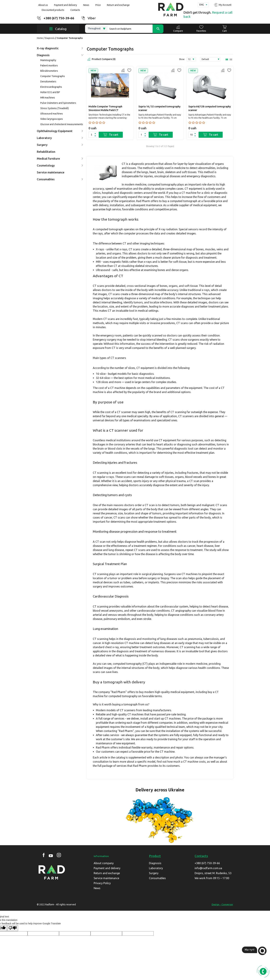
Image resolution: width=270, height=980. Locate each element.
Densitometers (48, 82)
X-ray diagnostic (60, 48)
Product (155, 856)
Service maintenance (51, 172)
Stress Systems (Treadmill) (54, 108)
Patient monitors (49, 66)
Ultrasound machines (52, 114)
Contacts (75, 10)
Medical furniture (60, 159)
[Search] (136, 29)
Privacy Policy (102, 883)
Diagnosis (50, 38)
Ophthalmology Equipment (60, 131)
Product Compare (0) (101, 59)
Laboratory (60, 138)
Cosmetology (60, 165)
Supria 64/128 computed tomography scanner (210, 108)
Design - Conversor (222, 904)
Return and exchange (118, 5)
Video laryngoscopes (52, 119)
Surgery (60, 145)
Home (40, 38)
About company (104, 863)
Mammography (48, 60)
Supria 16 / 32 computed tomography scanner (159, 108)
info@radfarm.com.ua (208, 868)
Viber (92, 18)
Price (98, 5)
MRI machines (48, 98)
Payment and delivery (66, 5)
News (86, 5)
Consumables (60, 179)
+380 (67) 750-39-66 (59, 18)
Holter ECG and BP (50, 92)
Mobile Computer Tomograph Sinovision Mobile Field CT (105, 108)
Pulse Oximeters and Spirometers (58, 103)
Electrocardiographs (51, 87)
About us (43, 5)
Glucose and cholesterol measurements (62, 124)
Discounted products (53, 10)
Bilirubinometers (49, 71)
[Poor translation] (13, 928)
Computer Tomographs (53, 76)
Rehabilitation (46, 152)
